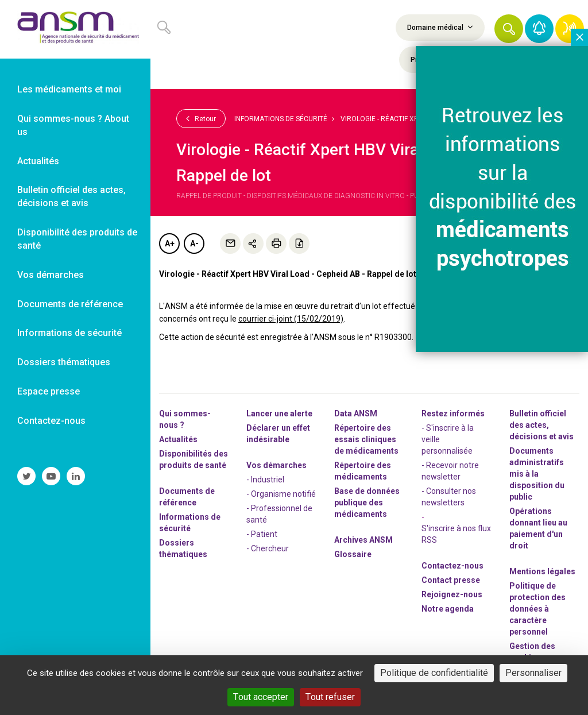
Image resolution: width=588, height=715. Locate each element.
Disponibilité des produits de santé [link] (77, 239)
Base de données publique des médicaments (367, 503)
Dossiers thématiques (183, 548)
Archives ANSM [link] (363, 540)
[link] (75, 29)
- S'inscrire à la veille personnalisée (448, 439)
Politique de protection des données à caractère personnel (537, 609)
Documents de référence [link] (70, 304)
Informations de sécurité (281, 119)
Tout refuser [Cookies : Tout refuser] (330, 697)
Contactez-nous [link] (51, 421)
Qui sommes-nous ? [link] (185, 419)
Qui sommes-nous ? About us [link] (73, 125)
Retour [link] (201, 118)
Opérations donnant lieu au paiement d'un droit (538, 528)
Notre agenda (448, 609)
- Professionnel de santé (279, 514)
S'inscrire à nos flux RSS (456, 534)
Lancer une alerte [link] (279, 413)
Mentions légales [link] (542, 571)
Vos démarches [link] (51, 275)
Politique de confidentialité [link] (434, 673)
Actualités (178, 439)
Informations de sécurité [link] (69, 333)
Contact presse (451, 580)
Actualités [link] (38, 161)
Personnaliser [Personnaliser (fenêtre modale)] (533, 673)
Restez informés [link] (453, 413)
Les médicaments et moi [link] (69, 89)
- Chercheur (268, 548)
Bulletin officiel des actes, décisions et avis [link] (71, 196)
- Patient (262, 534)
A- (194, 244)
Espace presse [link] (49, 391)
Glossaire (353, 554)
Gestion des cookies (532, 652)
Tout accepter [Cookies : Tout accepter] (261, 697)
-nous (452, 594)
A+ (170, 244)
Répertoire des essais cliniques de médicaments (366, 439)
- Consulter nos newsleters (449, 497)
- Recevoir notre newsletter (450, 471)
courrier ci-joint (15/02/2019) (291, 319)
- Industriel (265, 480)
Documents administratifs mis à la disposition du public (537, 474)
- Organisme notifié (281, 494)
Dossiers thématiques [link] (64, 362)
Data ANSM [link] (356, 413)
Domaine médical (440, 27)
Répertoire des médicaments (363, 471)
